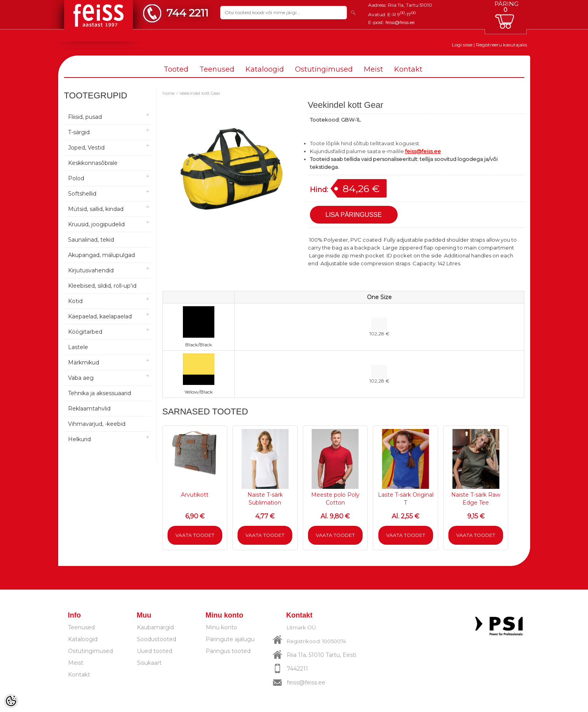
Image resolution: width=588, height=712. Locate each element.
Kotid (75, 301)
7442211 (297, 669)
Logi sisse (462, 45)
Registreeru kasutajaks (501, 45)
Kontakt (408, 69)
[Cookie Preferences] (11, 701)
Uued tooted (155, 651)
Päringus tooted (228, 651)
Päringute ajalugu (230, 639)
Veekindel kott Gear (200, 93)
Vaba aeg (81, 378)
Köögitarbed (85, 332)
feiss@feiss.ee (400, 22)
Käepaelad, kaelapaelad (100, 316)
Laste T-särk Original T (406, 499)
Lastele (78, 347)
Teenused (217, 69)
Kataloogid (265, 69)
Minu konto (221, 627)
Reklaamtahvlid (89, 409)
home (169, 93)
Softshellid (82, 194)
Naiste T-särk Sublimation (265, 499)
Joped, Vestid (86, 148)
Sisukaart (149, 663)
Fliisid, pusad (85, 117)
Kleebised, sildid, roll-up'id (102, 286)
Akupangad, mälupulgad (101, 255)
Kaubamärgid (155, 627)
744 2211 (187, 13)
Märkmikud (84, 362)
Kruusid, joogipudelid (96, 224)
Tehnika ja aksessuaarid (100, 393)
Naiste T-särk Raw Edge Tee (476, 499)
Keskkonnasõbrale (93, 163)
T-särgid (79, 132)
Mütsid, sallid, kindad (96, 209)
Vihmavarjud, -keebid (97, 424)
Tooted (176, 69)
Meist (373, 69)
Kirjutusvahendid (91, 270)
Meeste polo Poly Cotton (335, 499)
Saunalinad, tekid (91, 240)
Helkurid (79, 439)
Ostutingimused (324, 69)
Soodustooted (157, 639)
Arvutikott (195, 495)
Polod (76, 178)
